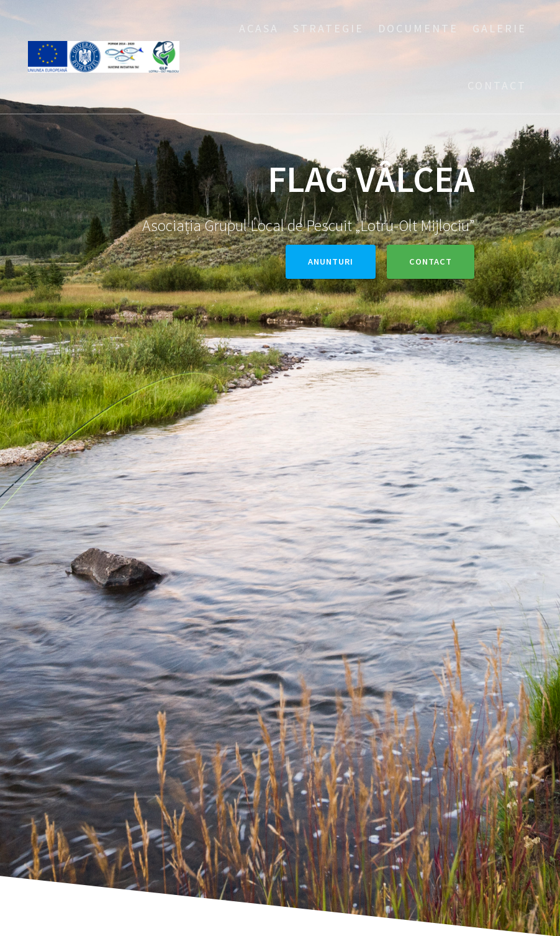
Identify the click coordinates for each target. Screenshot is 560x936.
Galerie (499, 28)
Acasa (259, 28)
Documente (418, 28)
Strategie (328, 28)
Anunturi (331, 261)
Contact (497, 85)
